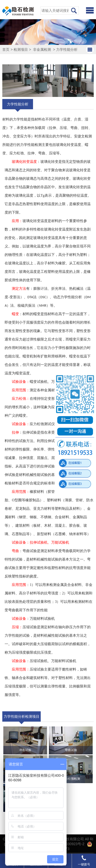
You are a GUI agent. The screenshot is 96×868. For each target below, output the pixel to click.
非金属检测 (42, 49)
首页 (6, 49)
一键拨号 (84, 861)
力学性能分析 (67, 49)
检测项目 (21, 49)
